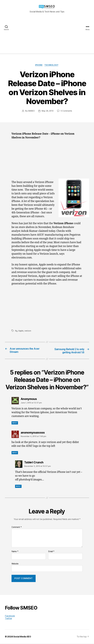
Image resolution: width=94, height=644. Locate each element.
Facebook (10, 616)
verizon (28, 331)
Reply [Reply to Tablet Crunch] (18, 487)
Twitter (8, 619)
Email (51, 552)
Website (15, 564)
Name (15, 552)
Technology (52, 65)
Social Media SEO (23, 637)
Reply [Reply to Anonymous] (15, 423)
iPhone (39, 65)
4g (16, 331)
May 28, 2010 (48, 111)
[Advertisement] (47, 36)
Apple (21, 331)
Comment (17, 528)
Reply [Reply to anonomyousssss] (15, 453)
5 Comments (67, 111)
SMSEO (31, 111)
